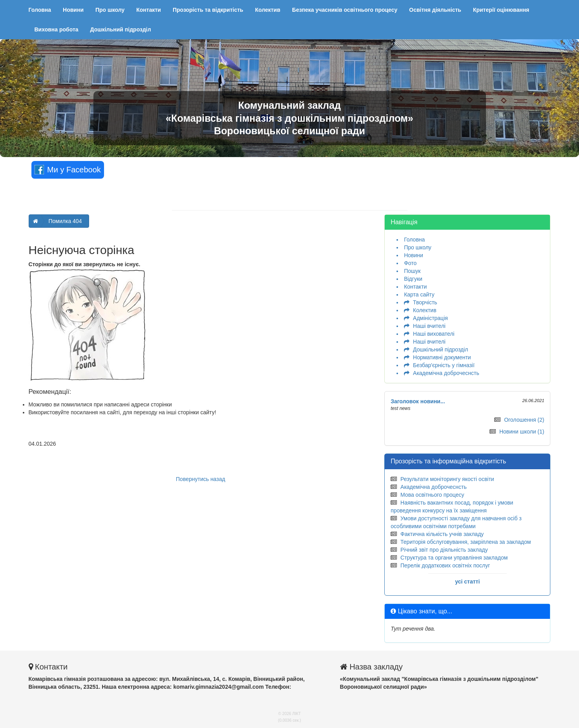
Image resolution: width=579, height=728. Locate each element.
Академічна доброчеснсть (446, 373)
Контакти (149, 10)
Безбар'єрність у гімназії (444, 365)
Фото (410, 263)
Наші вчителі (429, 326)
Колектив (268, 10)
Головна (40, 10)
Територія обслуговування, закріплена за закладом (466, 542)
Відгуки (413, 279)
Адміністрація (430, 318)
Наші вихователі (434, 334)
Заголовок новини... (418, 401)
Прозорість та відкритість (208, 10)
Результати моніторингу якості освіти (447, 479)
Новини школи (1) (522, 432)
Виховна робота (57, 29)
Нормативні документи (442, 357)
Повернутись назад (201, 479)
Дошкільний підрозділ (121, 29)
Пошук (412, 271)
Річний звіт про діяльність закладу (444, 550)
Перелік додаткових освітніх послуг (445, 565)
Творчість (425, 302)
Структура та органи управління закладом (454, 558)
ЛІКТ (297, 714)
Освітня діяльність (435, 10)
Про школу (110, 10)
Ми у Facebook (68, 170)
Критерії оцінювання (501, 10)
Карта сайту (419, 294)
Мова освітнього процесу (432, 495)
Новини (73, 10)
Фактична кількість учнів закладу (442, 534)
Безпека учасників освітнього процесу (345, 10)
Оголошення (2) (524, 420)
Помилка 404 (65, 221)
